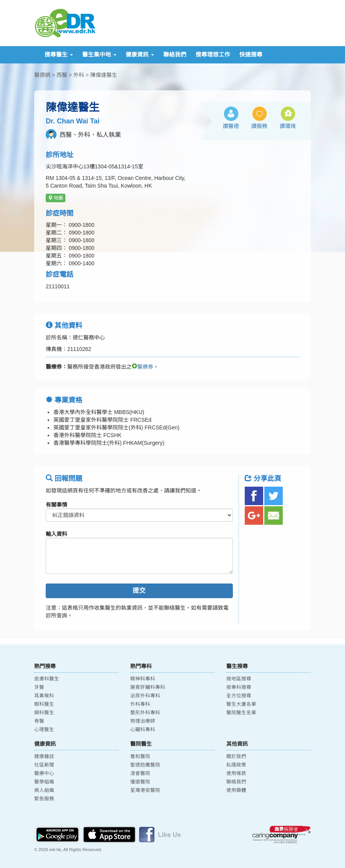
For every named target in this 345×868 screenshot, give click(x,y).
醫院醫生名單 (241, 713)
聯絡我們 (175, 55)
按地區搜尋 (239, 679)
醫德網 (42, 75)
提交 (139, 591)
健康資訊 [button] (140, 55)
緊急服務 (44, 799)
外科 (79, 75)
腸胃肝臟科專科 (148, 687)
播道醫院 (140, 782)
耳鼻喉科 (44, 696)
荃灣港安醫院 (145, 790)
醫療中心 (44, 773)
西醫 (62, 75)
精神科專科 (143, 679)
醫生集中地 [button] (99, 55)
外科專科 (140, 704)
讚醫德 (231, 126)
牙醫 (39, 687)
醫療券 (143, 367)
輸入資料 (56, 534)
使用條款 (236, 773)
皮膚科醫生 (47, 679)
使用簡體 (236, 790)
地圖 (56, 198)
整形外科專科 (145, 713)
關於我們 (236, 757)
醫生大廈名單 (241, 704)
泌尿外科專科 (145, 696)
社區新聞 (44, 765)
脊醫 (39, 721)
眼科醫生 (44, 704)
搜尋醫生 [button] (59, 55)
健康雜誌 (44, 757)
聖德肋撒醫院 (145, 765)
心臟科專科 (143, 730)
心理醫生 (44, 730)
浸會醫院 (140, 773)
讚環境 (288, 126)
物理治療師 (143, 721)
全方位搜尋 (239, 696)
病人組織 (44, 790)
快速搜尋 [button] (251, 55)
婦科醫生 (44, 713)
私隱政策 (236, 765)
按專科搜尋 (239, 687)
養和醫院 (140, 757)
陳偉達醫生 (104, 75)
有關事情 (56, 505)
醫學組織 (44, 782)
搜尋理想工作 (213, 55)
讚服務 (259, 126)
